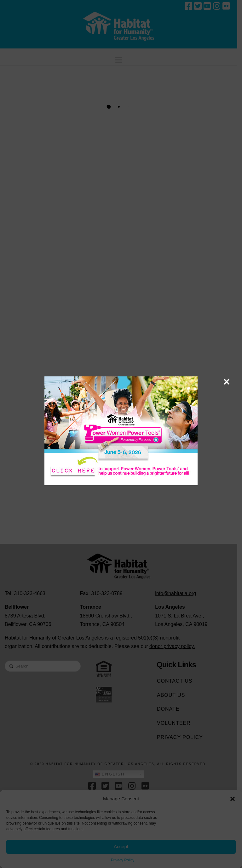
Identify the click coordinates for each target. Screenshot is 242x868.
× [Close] (226, 381)
